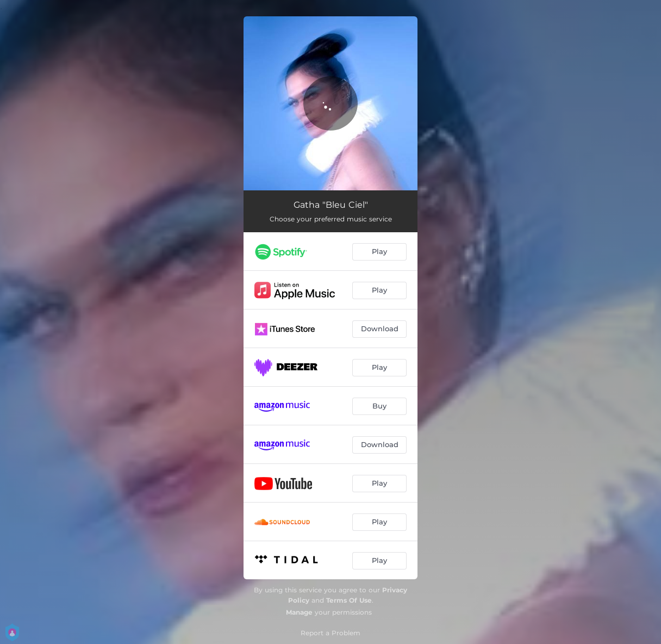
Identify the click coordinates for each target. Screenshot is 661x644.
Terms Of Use (349, 600)
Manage (299, 612)
